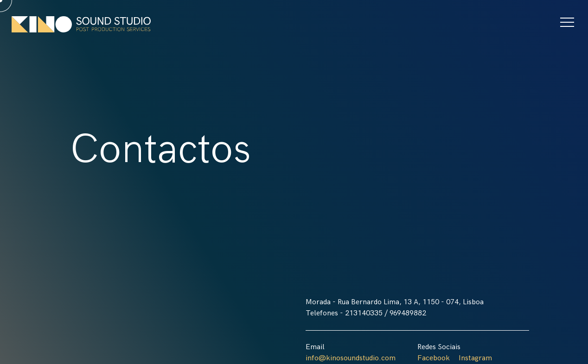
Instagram (475, 358)
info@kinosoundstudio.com (351, 358)
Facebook (434, 358)
